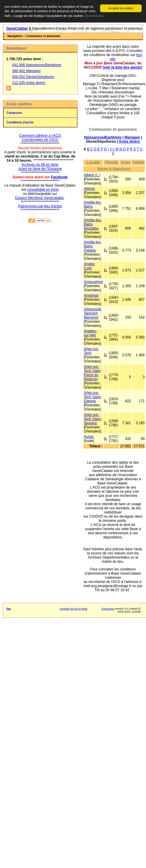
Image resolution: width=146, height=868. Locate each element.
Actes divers (129, 142)
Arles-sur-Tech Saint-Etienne (93, 397)
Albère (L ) (92, 175)
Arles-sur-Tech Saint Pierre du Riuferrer (92, 373)
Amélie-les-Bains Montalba (93, 224)
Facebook (59, 177)
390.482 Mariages (26, 71)
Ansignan (91, 295)
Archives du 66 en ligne (40, 165)
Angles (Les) (89, 266)
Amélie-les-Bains (93, 204)
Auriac (89, 437)
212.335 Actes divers (29, 83)
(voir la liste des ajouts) (122, 67)
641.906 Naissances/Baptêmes (37, 65)
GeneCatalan (17, 28)
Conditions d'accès (20, 122)
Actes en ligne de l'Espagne (40, 169)
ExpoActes (108, 609)
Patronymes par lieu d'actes (40, 206)
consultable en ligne (43, 190)
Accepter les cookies (121, 8)
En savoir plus (94, 16)
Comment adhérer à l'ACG (40, 136)
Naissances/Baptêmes (103, 137)
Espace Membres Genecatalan (40, 198)
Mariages (132, 137)
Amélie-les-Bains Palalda (93, 246)
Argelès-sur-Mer (90, 333)
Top (9, 609)
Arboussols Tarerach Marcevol (93, 313)
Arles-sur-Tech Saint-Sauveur (93, 419)
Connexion (14, 113)
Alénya (89, 189)
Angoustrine (93, 282)
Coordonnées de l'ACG (40, 140)
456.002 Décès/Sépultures (33, 77)
